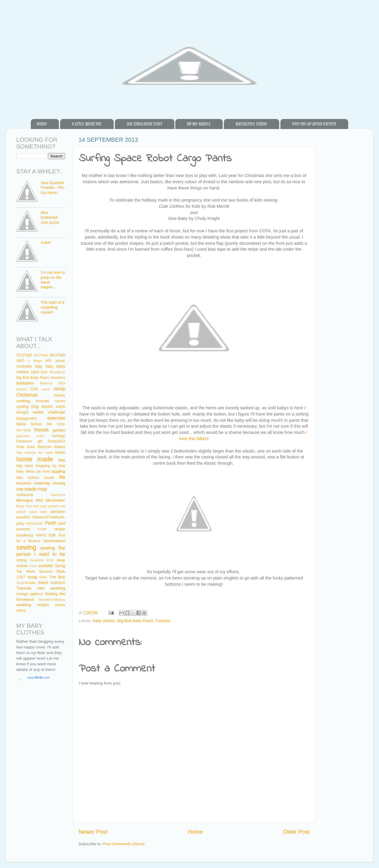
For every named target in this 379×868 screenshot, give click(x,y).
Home (42, 124)
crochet (42, 401)
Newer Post (93, 832)
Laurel (49, 478)
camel (46, 389)
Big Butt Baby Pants (135, 621)
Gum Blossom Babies (46, 447)
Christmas (27, 395)
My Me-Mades (199, 124)
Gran (20, 447)
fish (49, 424)
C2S (34, 389)
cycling (22, 406)
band (35, 372)
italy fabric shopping (33, 466)
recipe (60, 529)
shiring (22, 560)
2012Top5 (24, 355)
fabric (21, 424)
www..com (38, 677)
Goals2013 (56, 441)
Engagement (27, 418)
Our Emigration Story (144, 124)
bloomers (58, 378)
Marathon (24, 483)
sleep (61, 560)
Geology (58, 436)
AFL (49, 361)
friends (42, 430)
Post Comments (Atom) (124, 844)
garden (59, 430)
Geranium (24, 441)
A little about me (87, 124)
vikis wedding (51, 588)
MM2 (40, 500)
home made (35, 459)
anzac (60, 361)
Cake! (46, 243)
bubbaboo (25, 383)
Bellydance (57, 372)
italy (62, 460)
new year (40, 506)
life (62, 477)
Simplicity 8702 (42, 560)
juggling (58, 471)
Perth (50, 523)
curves (60, 401)
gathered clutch (30, 436)
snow (33, 566)
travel (43, 583)
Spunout (46, 571)
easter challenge (49, 412)
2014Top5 (57, 355)
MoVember (56, 500)
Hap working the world (34, 452)
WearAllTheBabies (52, 600)
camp (59, 389)
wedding (24, 605)
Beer (44, 372)
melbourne (25, 495)
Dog (35, 406)
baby (49, 366)
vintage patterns (30, 594)
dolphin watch (53, 407)
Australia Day (29, 366)
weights (43, 605)
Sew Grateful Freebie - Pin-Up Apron (53, 187)
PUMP (42, 529)
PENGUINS (35, 524)
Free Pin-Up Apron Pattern (314, 124)
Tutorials (163, 621)
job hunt (43, 471)
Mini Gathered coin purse (50, 217)
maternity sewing (49, 483)
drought (22, 412)
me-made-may (32, 489)
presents (23, 529)
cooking (23, 401)
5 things (35, 361)
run (52, 535)
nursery (53, 506)
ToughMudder (26, 583)
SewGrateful (54, 541)
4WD (20, 361)
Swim (43, 577)
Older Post (296, 832)
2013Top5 (41, 355)
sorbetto (46, 566)
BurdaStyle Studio (251, 124)
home (60, 452)
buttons (21, 389)
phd (62, 523)
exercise (56, 418)
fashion (36, 424)
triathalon (58, 583)
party (20, 524)
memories (58, 495)
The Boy (57, 577)
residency (25, 535)
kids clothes (28, 478)
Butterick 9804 (53, 383)
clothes (60, 395)
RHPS (41, 535)
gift (40, 441)
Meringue (25, 500)
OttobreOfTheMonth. (49, 517)
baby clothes (104, 621)
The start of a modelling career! (52, 307)
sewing (26, 547)
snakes (22, 566)
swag (32, 577)
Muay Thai (24, 506)
